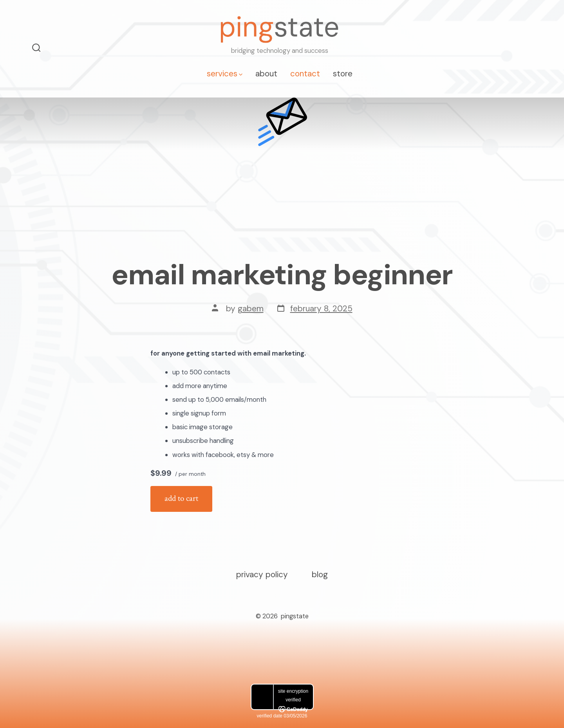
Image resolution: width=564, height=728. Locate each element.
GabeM (251, 308)
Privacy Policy (262, 574)
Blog (320, 574)
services (225, 73)
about (266, 73)
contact (305, 73)
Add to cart (181, 498)
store (343, 73)
